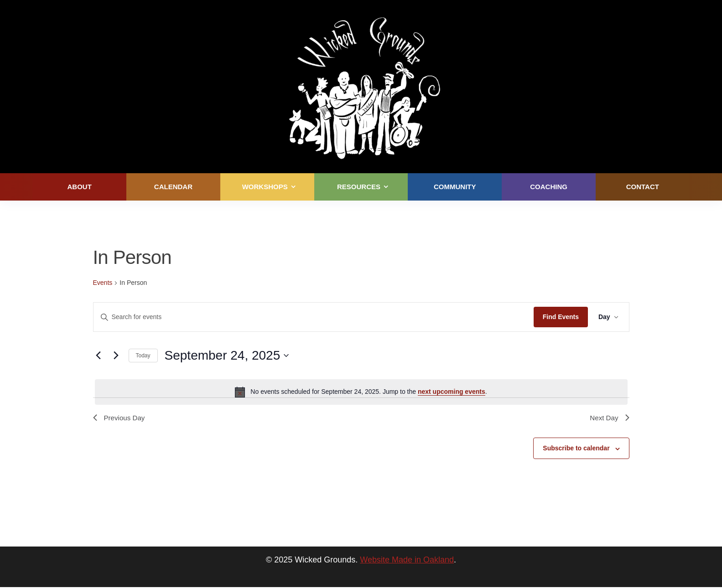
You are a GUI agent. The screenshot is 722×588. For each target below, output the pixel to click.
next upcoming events (452, 392)
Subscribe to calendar (576, 449)
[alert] (361, 392)
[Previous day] (99, 356)
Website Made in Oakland (407, 561)
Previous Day (120, 418)
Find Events (559, 317)
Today (143, 356)
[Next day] (116, 356)
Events (103, 283)
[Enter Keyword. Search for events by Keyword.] (313, 317)
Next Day (609, 418)
